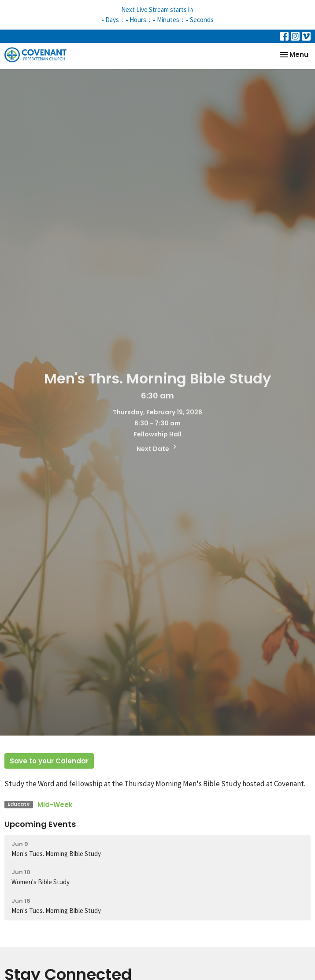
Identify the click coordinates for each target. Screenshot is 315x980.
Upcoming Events (40, 824)
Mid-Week (55, 805)
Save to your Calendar (49, 761)
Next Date (158, 448)
